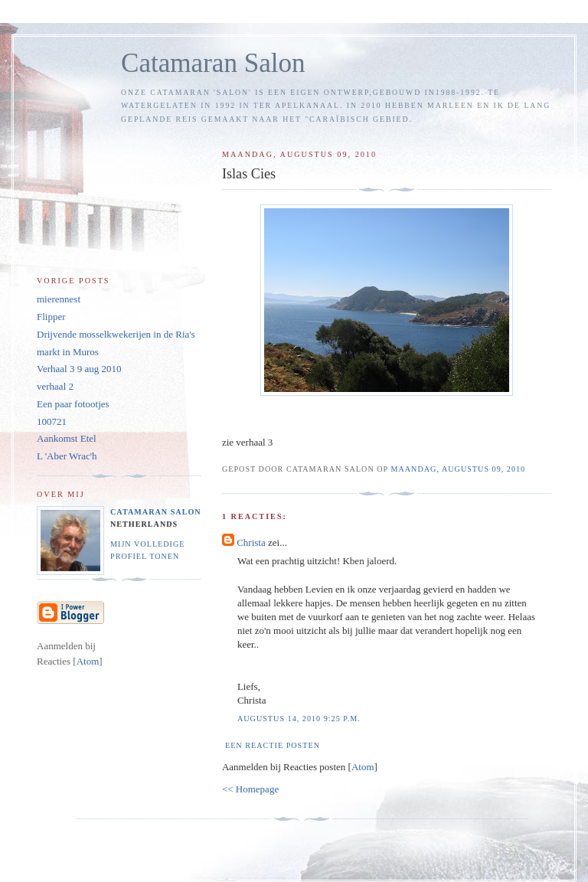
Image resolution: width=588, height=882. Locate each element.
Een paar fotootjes (73, 404)
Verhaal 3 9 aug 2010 (79, 369)
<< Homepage (250, 789)
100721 (52, 421)
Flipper (51, 317)
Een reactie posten (273, 745)
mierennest (59, 299)
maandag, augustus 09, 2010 (458, 469)
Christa (251, 542)
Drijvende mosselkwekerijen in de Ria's (116, 334)
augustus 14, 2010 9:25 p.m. (299, 719)
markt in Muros (68, 352)
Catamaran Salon (213, 63)
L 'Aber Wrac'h (67, 456)
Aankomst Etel (67, 438)
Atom (363, 767)
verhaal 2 (55, 386)
